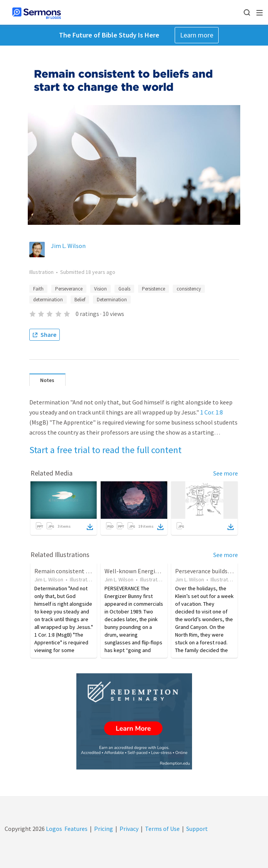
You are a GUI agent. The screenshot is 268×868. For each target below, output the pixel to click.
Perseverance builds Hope (209, 571)
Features (76, 829)
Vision (100, 289)
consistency (189, 289)
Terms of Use (162, 829)
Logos (53, 829)
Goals (124, 289)
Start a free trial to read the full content (105, 450)
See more (226, 473)
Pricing (104, 829)
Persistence (153, 289)
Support (197, 829)
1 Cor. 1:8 (212, 412)
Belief (80, 300)
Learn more (197, 35)
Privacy (129, 829)
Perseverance (69, 289)
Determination (112, 300)
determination (48, 300)
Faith (38, 289)
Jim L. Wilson (68, 246)
